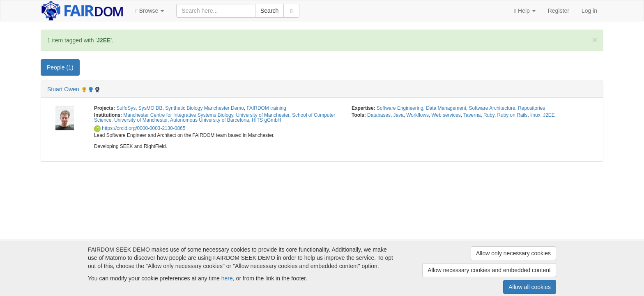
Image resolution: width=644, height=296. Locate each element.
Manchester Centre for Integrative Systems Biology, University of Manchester (206, 115)
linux (535, 115)
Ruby (489, 115)
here (227, 278)
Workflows (417, 115)
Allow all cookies (530, 287)
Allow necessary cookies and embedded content (489, 270)
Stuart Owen (63, 89)
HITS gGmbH (266, 120)
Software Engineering (400, 108)
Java (399, 115)
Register (559, 11)
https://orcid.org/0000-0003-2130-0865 (140, 128)
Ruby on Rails (513, 115)
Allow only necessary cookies (513, 253)
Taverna (472, 115)
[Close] (595, 40)
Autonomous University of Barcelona (209, 120)
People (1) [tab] (60, 67)
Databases (379, 115)
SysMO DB (151, 108)
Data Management (446, 108)
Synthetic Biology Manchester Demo (205, 108)
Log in (589, 11)
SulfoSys (126, 108)
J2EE (549, 115)
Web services (446, 115)
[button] (150, 11)
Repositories (531, 108)
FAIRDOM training (266, 108)
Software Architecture (492, 108)
